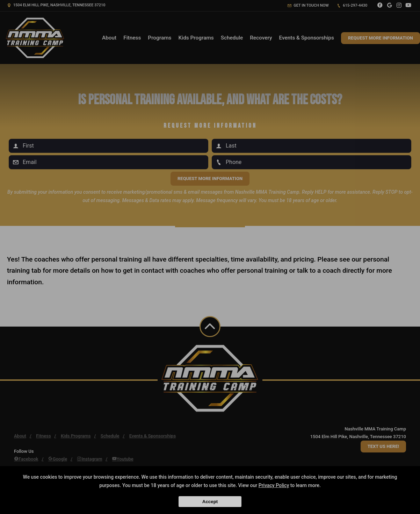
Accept (210, 502)
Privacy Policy (274, 485)
